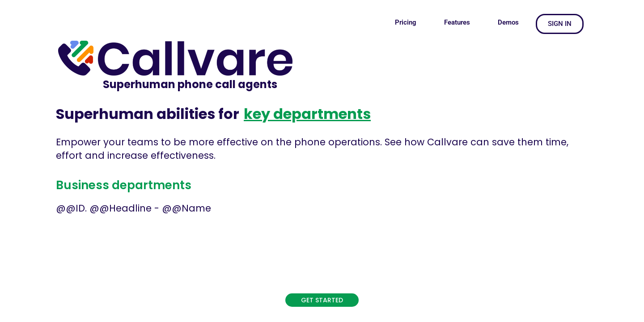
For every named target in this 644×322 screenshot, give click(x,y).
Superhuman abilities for (148, 114)
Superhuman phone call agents (190, 84)
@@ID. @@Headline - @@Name (133, 208)
